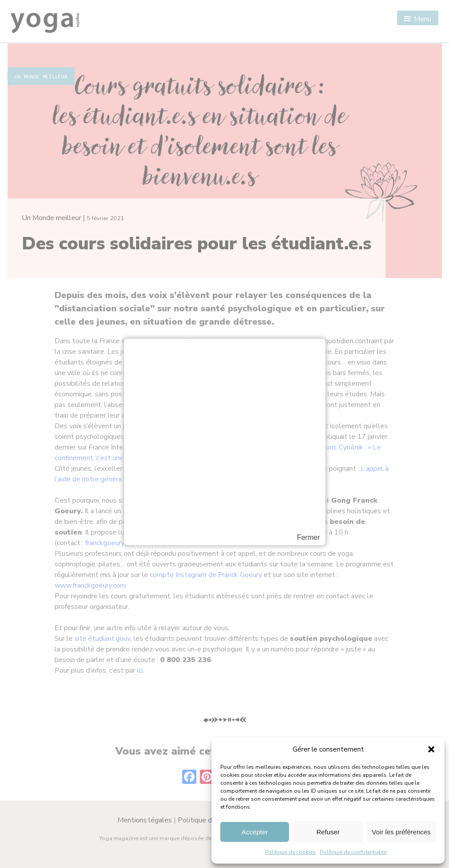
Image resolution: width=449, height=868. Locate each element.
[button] (431, 749)
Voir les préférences (401, 832)
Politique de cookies (290, 852)
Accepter (255, 832)
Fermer (308, 538)
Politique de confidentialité (353, 852)
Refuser (328, 832)
